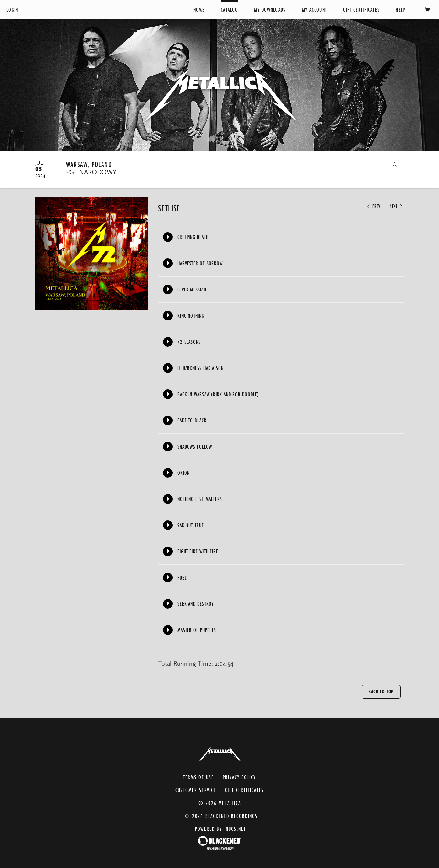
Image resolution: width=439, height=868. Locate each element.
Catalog (229, 10)
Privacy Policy (239, 777)
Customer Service (196, 790)
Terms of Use (198, 777)
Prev (373, 206)
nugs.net (236, 829)
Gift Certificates (361, 10)
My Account (315, 10)
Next (397, 206)
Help (400, 10)
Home (199, 10)
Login (12, 10)
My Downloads (270, 10)
